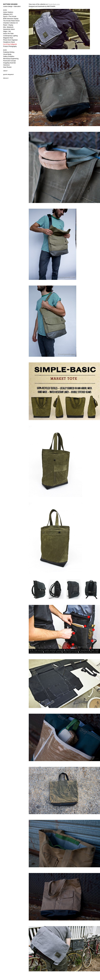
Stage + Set (7, 31)
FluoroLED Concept (9, 61)
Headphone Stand (9, 42)
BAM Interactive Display (11, 19)
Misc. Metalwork (8, 27)
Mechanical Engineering (11, 59)
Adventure (6, 65)
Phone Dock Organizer (10, 40)
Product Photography (10, 46)
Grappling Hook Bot (9, 63)
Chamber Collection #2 (10, 23)
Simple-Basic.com (54, 4)
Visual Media (7, 54)
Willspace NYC (8, 14)
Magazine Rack (8, 38)
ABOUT (5, 71)
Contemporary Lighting (10, 36)
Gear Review (7, 67)
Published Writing (9, 52)
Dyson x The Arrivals (10, 16)
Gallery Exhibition (9, 56)
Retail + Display (8, 25)
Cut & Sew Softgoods (10, 44)
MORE (5, 50)
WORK (5, 10)
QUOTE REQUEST (9, 74)
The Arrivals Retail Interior (11, 21)
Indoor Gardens (8, 12)
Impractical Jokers (9, 29)
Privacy (6, 78)
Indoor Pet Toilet (8, 34)
